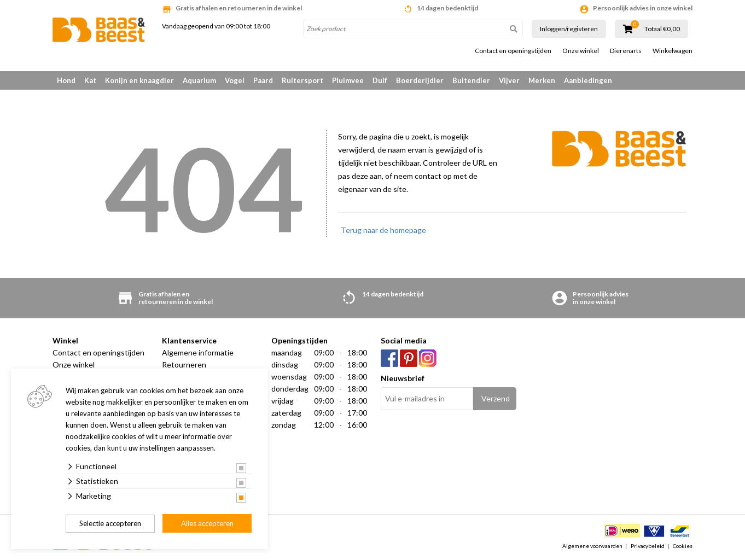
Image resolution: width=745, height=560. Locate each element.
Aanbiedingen (588, 80)
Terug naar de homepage (383, 230)
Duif (380, 80)
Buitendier (471, 80)
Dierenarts (626, 51)
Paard (263, 80)
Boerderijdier (420, 80)
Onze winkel (581, 51)
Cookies (683, 546)
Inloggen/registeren (569, 29)
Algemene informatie (198, 352)
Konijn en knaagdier (139, 80)
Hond (66, 80)
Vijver (509, 80)
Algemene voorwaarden (592, 546)
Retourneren (184, 364)
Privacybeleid (648, 546)
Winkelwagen (673, 51)
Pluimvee (348, 80)
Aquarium (199, 80)
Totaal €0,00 (662, 29)
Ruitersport (302, 80)
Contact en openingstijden (513, 51)
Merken (542, 80)
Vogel (235, 80)
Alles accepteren (207, 523)
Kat (90, 80)
